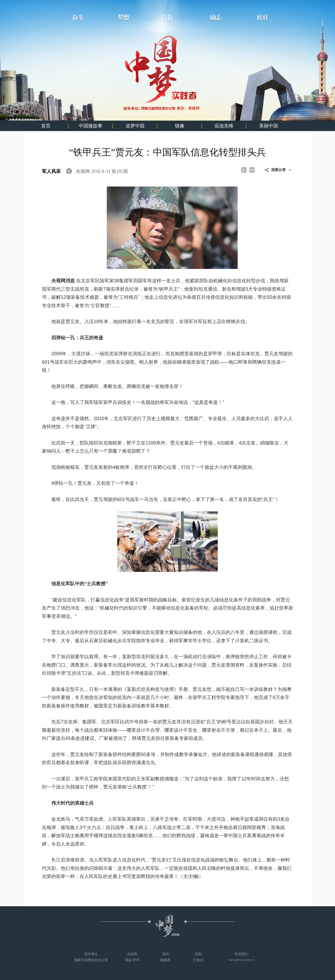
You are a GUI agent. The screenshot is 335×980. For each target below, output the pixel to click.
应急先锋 (224, 126)
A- (244, 170)
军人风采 (52, 171)
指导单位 (91, 957)
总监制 (132, 957)
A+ (252, 170)
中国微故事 (91, 126)
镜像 (180, 126)
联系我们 (242, 957)
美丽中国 (269, 126)
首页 (46, 126)
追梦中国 (135, 126)
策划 (198, 957)
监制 (165, 957)
